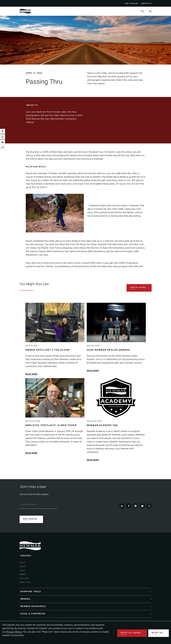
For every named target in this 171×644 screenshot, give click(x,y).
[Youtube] (142, 515)
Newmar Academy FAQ (102, 434)
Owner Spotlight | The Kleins (48, 358)
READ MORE (32, 382)
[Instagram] (135, 515)
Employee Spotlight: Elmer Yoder (51, 434)
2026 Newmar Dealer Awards (108, 358)
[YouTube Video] (116, 124)
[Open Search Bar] (142, 11)
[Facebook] (129, 515)
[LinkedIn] (122, 515)
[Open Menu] (150, 11)
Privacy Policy (14, 632)
